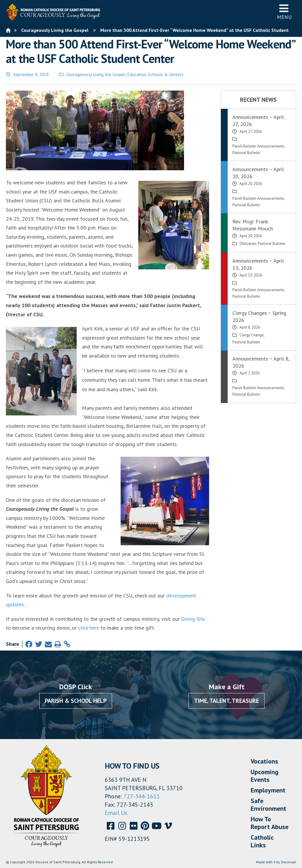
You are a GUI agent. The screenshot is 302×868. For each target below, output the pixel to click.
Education (137, 74)
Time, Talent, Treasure (226, 701)
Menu (284, 12)
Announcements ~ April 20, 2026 (258, 173)
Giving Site (193, 619)
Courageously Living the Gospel (96, 74)
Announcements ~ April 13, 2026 (258, 264)
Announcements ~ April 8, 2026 (261, 362)
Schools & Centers (166, 74)
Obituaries (248, 244)
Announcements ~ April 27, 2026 (258, 121)
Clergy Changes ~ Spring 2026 (259, 316)
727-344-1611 (142, 796)
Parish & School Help (76, 701)
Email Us (116, 813)
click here (89, 628)
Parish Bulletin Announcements (258, 146)
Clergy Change (252, 335)
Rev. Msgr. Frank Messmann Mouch (253, 225)
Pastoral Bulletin (246, 153)
